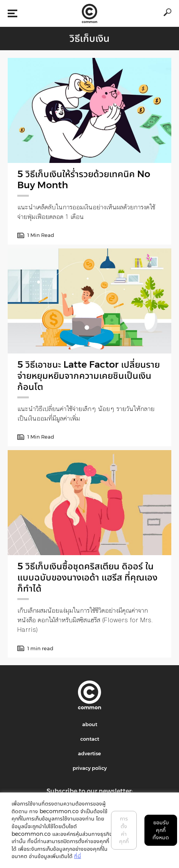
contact (90, 739)
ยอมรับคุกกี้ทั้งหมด (161, 830)
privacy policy (90, 768)
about (90, 724)
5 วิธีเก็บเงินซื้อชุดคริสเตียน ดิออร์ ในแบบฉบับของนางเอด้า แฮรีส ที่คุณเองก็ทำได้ (87, 577)
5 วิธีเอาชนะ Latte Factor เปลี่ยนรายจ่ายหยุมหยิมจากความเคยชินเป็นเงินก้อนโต (89, 376)
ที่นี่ (78, 856)
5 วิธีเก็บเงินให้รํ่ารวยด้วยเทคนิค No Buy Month (84, 179)
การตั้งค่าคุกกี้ (124, 830)
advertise (89, 753)
